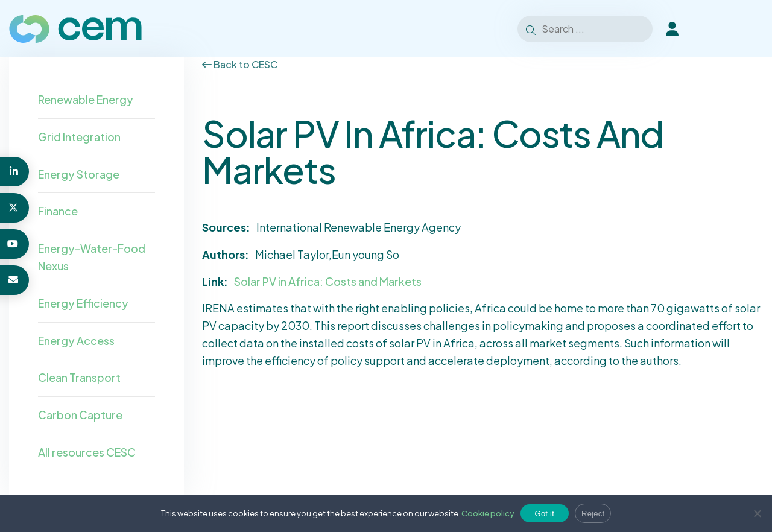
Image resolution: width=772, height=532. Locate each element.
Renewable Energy (86, 99)
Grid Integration (79, 137)
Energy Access (76, 340)
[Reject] (757, 513)
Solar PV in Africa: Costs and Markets (328, 281)
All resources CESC (87, 452)
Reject (593, 514)
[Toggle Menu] (747, 29)
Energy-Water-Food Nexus (92, 257)
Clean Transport (79, 377)
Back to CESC (240, 64)
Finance (58, 211)
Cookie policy (488, 513)
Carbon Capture (80, 415)
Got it (545, 514)
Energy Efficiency (83, 303)
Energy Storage (79, 174)
